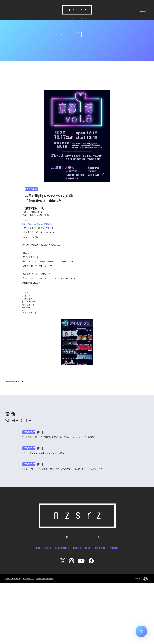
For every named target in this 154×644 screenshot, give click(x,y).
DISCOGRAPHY (62, 609)
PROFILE (77, 609)
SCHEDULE (100, 609)
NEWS (88, 609)
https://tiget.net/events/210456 (37, 224)
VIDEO (48, 609)
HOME (38, 609)
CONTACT (114, 609)
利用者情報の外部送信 (46, 639)
